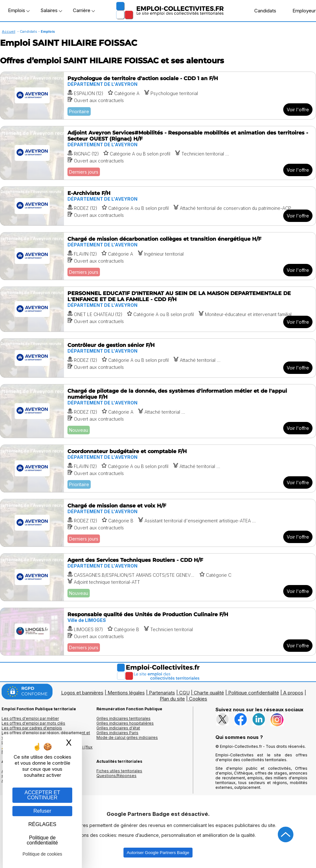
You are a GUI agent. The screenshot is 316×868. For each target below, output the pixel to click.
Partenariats (162, 693)
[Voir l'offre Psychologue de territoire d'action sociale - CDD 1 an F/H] (158, 96)
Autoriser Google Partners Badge (158, 853)
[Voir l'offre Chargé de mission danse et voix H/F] (158, 523)
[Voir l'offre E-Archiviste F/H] (158, 206)
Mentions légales (126, 693)
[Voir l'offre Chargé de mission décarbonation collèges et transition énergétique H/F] (158, 256)
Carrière (84, 10)
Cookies (198, 699)
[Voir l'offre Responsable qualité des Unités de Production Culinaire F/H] (158, 632)
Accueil (9, 31)
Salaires (51, 10)
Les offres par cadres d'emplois (32, 728)
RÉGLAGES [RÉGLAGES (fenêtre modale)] (42, 824)
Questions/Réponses (116, 776)
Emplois (19, 10)
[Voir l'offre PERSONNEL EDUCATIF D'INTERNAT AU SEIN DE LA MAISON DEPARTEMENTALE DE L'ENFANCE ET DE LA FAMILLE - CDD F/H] (158, 309)
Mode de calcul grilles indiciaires (127, 737)
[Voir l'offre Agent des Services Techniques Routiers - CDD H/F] (158, 577)
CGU (184, 693)
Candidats (262, 10)
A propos (293, 693)
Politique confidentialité (254, 693)
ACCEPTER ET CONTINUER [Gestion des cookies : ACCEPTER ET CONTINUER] (42, 795)
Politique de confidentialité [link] (42, 840)
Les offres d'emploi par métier (30, 718)
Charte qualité (209, 693)
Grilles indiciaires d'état (118, 728)
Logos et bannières (82, 693)
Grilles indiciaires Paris (117, 733)
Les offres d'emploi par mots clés (33, 723)
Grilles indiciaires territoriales (123, 718)
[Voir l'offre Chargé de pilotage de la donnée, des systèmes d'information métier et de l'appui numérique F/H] (158, 411)
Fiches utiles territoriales (119, 771)
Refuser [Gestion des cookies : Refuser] (42, 811)
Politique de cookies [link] (42, 854)
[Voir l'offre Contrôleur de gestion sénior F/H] (158, 358)
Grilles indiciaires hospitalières (125, 723)
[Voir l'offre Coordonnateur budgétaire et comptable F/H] (158, 468)
